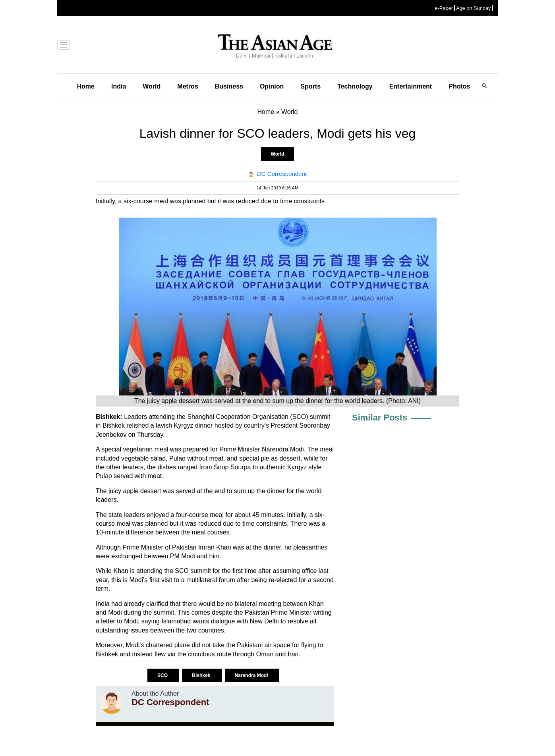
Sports (310, 86)
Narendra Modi (252, 675)
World (152, 86)
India (119, 86)
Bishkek (202, 675)
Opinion (272, 86)
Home (86, 86)
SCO (163, 675)
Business (229, 86)
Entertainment (411, 86)
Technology (355, 86)
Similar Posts (380, 418)
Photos (459, 86)
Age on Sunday (474, 8)
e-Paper (444, 8)
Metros (188, 86)
